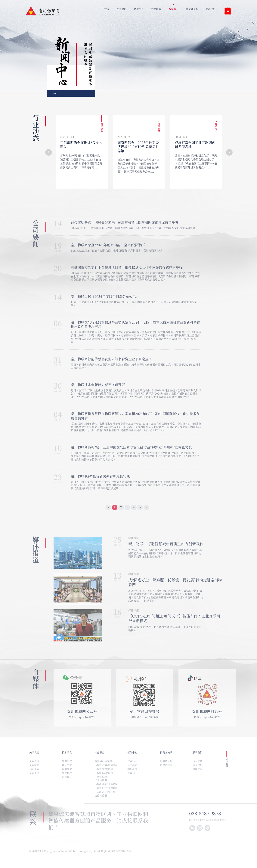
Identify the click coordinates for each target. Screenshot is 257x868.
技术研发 (67, 753)
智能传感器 (101, 796)
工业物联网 (101, 781)
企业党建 (34, 773)
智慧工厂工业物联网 (107, 788)
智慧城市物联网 (103, 762)
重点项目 (67, 777)
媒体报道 (132, 769)
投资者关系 (166, 753)
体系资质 (34, 769)
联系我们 (197, 753)
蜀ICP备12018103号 (120, 851)
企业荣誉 (34, 766)
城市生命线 (103, 777)
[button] (49, 152)
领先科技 (67, 773)
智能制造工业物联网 (107, 784)
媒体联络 (197, 769)
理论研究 (67, 766)
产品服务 (100, 753)
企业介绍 (34, 762)
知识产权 (67, 762)
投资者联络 (166, 766)
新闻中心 (132, 753)
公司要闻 (132, 766)
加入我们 (197, 766)
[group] (82, 152)
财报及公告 (166, 762)
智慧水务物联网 (105, 773)
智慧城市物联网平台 (107, 765)
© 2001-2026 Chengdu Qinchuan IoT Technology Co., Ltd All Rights (69, 851)
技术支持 (197, 762)
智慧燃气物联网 (105, 769)
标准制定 (67, 769)
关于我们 (34, 753)
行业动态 (132, 762)
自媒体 (131, 773)
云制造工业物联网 (106, 792)
